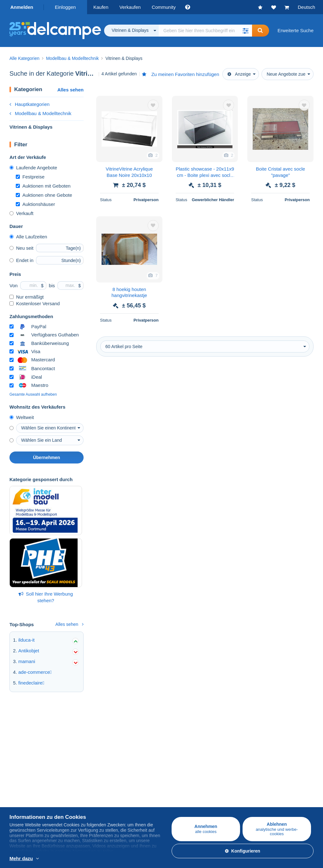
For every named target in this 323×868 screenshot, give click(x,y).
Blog (220, 760)
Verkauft (21, 213)
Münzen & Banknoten (32, 752)
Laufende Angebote (33, 168)
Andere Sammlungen (32, 760)
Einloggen (65, 7)
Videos (220, 752)
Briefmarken (22, 737)
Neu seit (21, 248)
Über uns (19, 784)
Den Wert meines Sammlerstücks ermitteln (156, 752)
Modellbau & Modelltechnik (40, 113)
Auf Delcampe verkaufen (137, 723)
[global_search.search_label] (205, 31)
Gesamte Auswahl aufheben (33, 394)
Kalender (222, 737)
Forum (219, 745)
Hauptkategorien (29, 104)
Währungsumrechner (234, 784)
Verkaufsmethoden (130, 745)
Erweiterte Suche (296, 30)
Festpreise (30, 177)
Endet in (21, 260)
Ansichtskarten (25, 745)
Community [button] (164, 7)
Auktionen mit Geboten (43, 186)
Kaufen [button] (101, 7)
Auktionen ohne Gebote (44, 195)
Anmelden (22, 7)
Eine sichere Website (133, 784)
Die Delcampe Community (240, 723)
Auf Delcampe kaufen (32, 723)
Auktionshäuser (35, 204)
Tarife (117, 737)
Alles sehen (70, 90)
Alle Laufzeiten (28, 237)
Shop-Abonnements (132, 760)
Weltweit (22, 417)
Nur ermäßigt (27, 297)
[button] (246, 31)
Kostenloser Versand (35, 303)
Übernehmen (47, 457)
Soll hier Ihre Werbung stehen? (46, 597)
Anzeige (239, 74)
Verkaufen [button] (130, 7)
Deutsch (306, 7)
